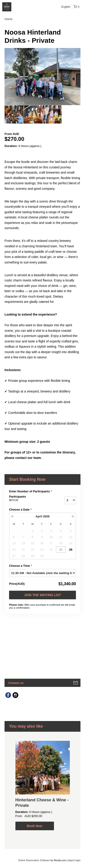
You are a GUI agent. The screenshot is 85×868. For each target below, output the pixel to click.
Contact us (16, 683)
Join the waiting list (42, 595)
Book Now (34, 826)
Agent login (74, 860)
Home (8, 19)
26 (71, 550)
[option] (14, 114)
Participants (29, 499)
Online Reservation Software (34, 860)
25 (61, 550)
